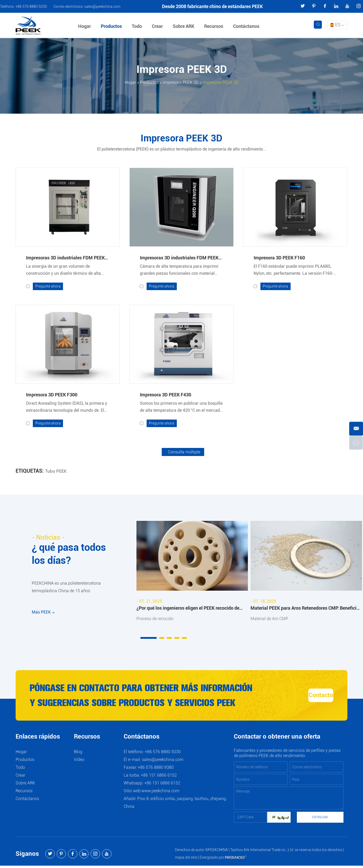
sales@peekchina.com (102, 7)
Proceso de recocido (155, 619)
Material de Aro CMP (269, 619)
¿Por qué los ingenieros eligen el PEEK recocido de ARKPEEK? (188, 609)
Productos (112, 26)
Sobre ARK (184, 26)
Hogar (85, 26)
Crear (158, 26)
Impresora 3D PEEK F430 (165, 395)
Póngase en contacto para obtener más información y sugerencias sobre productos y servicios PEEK (133, 698)
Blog (78, 754)
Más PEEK (43, 616)
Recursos (214, 26)
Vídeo (79, 762)
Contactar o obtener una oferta (277, 739)
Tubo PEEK (56, 472)
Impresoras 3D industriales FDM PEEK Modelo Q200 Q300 (179, 258)
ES (337, 25)
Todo (138, 26)
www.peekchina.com (160, 793)
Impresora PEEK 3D (181, 82)
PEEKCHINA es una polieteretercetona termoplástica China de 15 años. (66, 589)
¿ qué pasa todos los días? (72, 555)
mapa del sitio (186, 860)
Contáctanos (247, 26)
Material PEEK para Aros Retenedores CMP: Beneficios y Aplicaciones (306, 609)
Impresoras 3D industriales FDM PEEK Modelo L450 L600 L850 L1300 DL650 (65, 258)
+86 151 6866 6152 (162, 785)
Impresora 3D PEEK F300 (52, 395)
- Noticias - (49, 538)
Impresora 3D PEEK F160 (279, 258)
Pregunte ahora (48, 286)
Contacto (305, 697)
